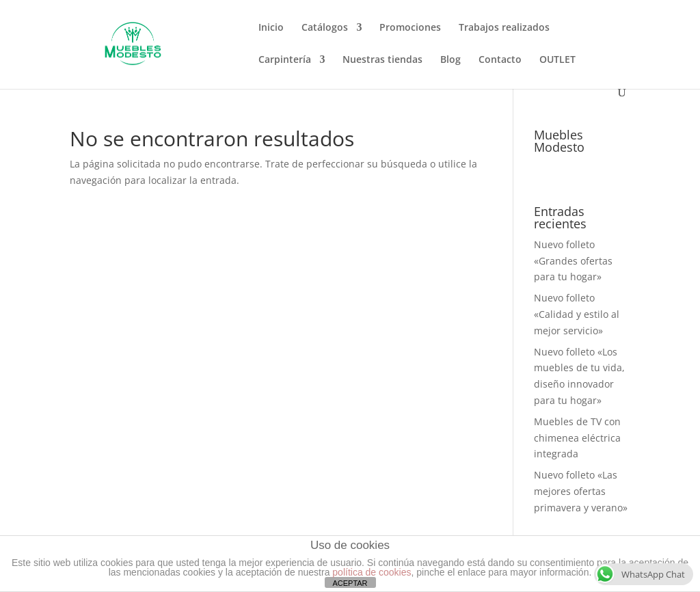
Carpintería (285, 60)
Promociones (410, 28)
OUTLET (557, 60)
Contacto (500, 60)
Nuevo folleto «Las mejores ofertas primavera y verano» (581, 491)
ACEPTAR (350, 583)
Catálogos (325, 28)
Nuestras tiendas (382, 60)
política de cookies (372, 572)
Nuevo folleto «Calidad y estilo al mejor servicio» (577, 314)
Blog (450, 60)
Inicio (271, 28)
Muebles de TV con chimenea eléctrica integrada (577, 438)
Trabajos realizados (504, 28)
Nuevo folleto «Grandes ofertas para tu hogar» (573, 261)
